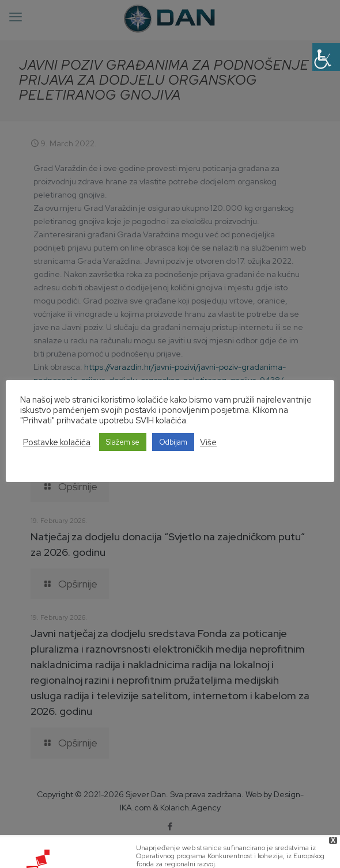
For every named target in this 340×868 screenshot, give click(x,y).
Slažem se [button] (123, 442)
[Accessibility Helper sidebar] (326, 57)
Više (208, 442)
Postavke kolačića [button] (57, 442)
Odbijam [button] (173, 442)
